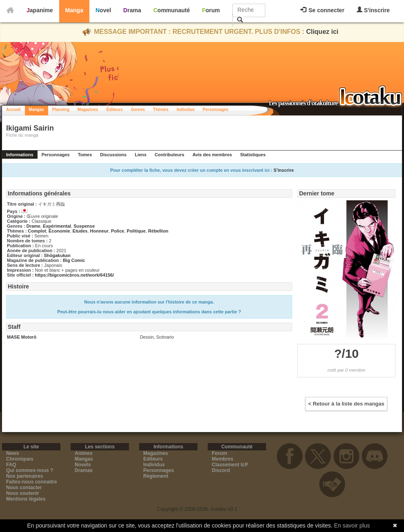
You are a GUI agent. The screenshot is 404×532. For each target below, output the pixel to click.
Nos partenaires (25, 476)
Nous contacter (24, 488)
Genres (138, 110)
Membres (223, 459)
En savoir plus (352, 525)
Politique (136, 231)
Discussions (113, 155)
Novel (103, 10)
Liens (141, 155)
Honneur (99, 231)
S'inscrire (373, 10)
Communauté (172, 10)
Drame (33, 226)
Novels (83, 465)
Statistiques (253, 155)
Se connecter (322, 10)
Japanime (40, 10)
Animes (83, 453)
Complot (37, 231)
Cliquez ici (322, 32)
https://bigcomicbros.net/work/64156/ (74, 275)
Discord (221, 470)
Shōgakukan (57, 255)
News (12, 453)
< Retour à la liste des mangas (346, 404)
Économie (59, 231)
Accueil (13, 110)
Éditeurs (115, 110)
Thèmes (161, 110)
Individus (186, 110)
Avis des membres (212, 155)
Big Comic (74, 260)
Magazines (88, 110)
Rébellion (158, 231)
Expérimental (57, 226)
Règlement (156, 476)
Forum (211, 10)
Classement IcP (230, 465)
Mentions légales (26, 499)
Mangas (37, 110)
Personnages (216, 110)
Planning (61, 110)
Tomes (85, 155)
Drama (132, 10)
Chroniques (20, 459)
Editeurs (153, 459)
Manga (74, 10)
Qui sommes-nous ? (30, 470)
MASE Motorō (22, 337)
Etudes (80, 231)
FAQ (11, 465)
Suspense (84, 226)
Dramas (84, 470)
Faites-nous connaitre (32, 482)
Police (118, 231)
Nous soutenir (23, 493)
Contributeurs (170, 155)
